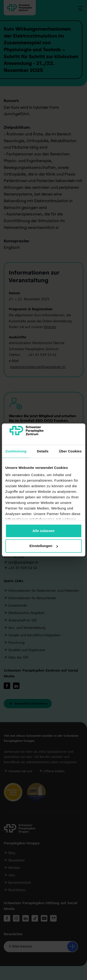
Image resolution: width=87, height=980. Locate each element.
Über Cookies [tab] (70, 451)
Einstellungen (44, 546)
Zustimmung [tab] (16, 451)
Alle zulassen (43, 531)
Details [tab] (43, 451)
